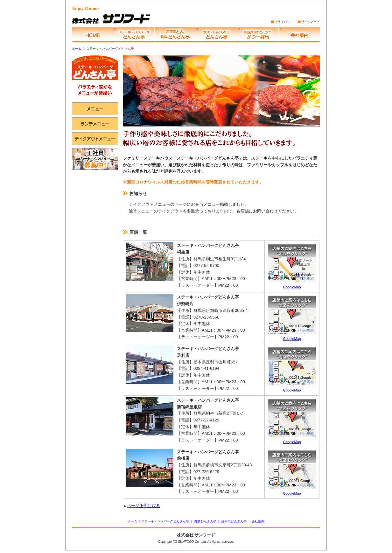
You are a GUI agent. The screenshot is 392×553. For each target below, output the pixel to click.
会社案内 (258, 521)
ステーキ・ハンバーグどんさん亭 (165, 521)
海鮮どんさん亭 (205, 521)
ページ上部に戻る (143, 506)
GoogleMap (292, 285)
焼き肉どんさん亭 (234, 521)
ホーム (77, 49)
